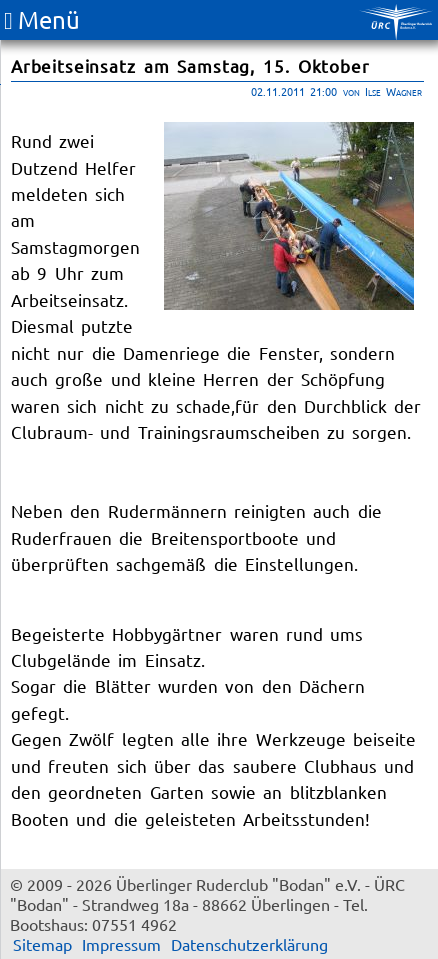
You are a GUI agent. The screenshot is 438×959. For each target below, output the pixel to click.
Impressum (121, 944)
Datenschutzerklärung (249, 944)
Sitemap (42, 944)
